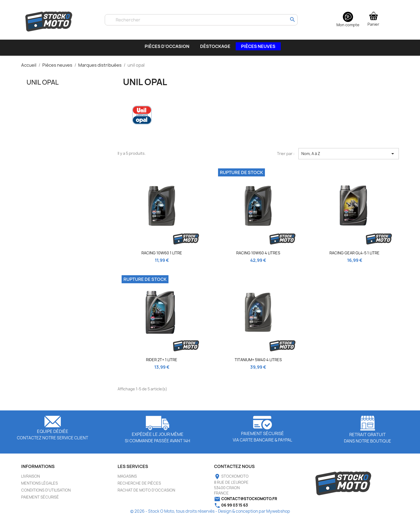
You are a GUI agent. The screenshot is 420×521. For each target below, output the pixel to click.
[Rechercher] (201, 20)
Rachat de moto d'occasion (146, 493)
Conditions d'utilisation (46, 493)
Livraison (31, 479)
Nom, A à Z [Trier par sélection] (349, 156)
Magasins (127, 479)
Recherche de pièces (139, 486)
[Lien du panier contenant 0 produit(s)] (373, 19)
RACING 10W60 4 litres (258, 256)
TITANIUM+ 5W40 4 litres (258, 362)
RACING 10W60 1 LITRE (162, 256)
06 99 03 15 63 (235, 508)
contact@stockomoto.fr (249, 501)
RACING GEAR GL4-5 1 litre (355, 256)
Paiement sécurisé (40, 500)
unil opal (43, 85)
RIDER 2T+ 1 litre (162, 362)
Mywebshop (278, 514)
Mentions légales (40, 486)
